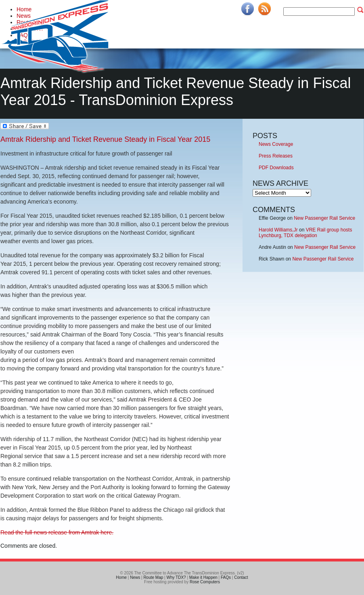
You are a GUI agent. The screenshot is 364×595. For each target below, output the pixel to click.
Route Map (153, 577)
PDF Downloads (276, 168)
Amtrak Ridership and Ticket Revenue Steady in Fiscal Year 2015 (105, 139)
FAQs (226, 577)
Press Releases (276, 156)
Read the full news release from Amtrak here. (57, 532)
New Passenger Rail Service (324, 218)
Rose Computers (205, 582)
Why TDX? (176, 577)
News (135, 577)
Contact (241, 577)
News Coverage (276, 144)
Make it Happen (203, 577)
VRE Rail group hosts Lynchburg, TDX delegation (305, 233)
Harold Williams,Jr (278, 230)
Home (121, 577)
